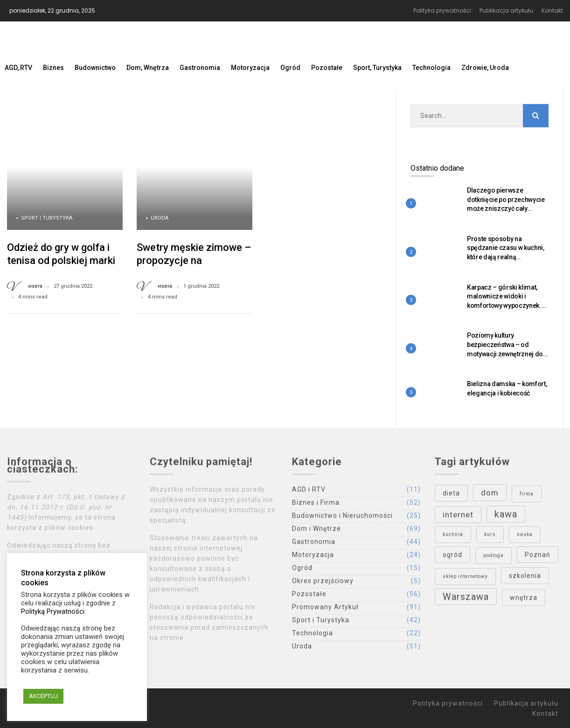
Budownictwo (95, 68)
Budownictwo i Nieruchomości (342, 518)
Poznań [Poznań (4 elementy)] (538, 557)
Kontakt (552, 10)
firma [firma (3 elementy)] (527, 496)
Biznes (53, 68)
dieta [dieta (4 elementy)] (451, 495)
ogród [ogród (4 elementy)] (452, 557)
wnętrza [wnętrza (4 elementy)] (524, 600)
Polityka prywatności (442, 10)
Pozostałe (327, 68)
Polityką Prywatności (53, 611)
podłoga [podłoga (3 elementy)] (494, 558)
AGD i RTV (309, 492)
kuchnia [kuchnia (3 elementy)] (453, 537)
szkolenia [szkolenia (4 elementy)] (525, 578)
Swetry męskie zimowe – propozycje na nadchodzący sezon (194, 260)
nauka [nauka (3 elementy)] (525, 537)
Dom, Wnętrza (148, 68)
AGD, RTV (18, 68)
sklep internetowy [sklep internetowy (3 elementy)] (465, 579)
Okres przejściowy (323, 583)
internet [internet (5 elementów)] (458, 517)
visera (35, 286)
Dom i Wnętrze (316, 531)
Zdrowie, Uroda (485, 68)
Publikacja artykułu (506, 10)
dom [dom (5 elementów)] (490, 495)
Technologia (431, 68)
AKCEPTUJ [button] (43, 696)
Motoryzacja (250, 68)
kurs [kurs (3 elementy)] (490, 537)
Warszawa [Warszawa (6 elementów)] (466, 599)
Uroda (160, 218)
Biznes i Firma (316, 505)
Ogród (290, 68)
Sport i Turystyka (47, 218)
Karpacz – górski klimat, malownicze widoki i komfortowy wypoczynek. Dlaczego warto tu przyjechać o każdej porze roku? (505, 310)
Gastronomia (200, 68)
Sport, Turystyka (377, 68)
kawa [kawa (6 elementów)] (506, 516)
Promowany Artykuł (325, 609)
